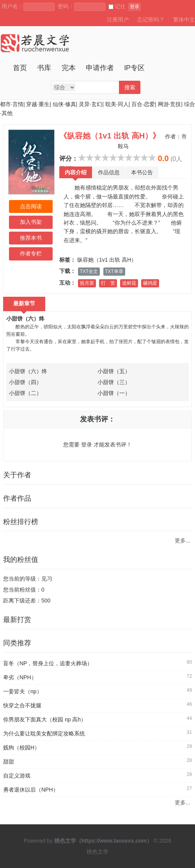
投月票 (87, 283)
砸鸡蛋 (150, 283)
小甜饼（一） (114, 393)
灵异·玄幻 (90, 104)
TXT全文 (89, 271)
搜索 (130, 87)
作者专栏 (31, 253)
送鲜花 (129, 283)
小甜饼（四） (25, 382)
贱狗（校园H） (21, 748)
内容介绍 (76, 172)
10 (152, 158)
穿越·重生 (38, 104)
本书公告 (142, 172)
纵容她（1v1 (93, 260)
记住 (117, 6)
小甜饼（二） (25, 393)
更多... (183, 540)
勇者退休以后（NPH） (31, 790)
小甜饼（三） (114, 382)
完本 (69, 68)
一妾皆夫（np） (23, 691)
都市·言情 (12, 104)
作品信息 (109, 172)
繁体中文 (184, 19)
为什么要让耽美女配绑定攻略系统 (44, 733)
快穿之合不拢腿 (22, 705)
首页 (20, 68)
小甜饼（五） (114, 371)
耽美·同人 (117, 104)
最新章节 (24, 303)
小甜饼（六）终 (25, 319)
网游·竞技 (170, 104)
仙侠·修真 (64, 104)
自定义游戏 (17, 776)
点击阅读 (31, 206)
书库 (44, 68)
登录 (135, 7)
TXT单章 (114, 271)
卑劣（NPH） (20, 677)
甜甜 (9, 762)
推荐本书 (31, 238)
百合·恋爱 (143, 104)
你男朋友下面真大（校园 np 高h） (45, 719)
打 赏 (108, 283)
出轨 (115, 260)
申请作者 (100, 68)
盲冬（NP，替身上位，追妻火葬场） (48, 663)
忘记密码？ (151, 19)
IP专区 (134, 68)
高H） (129, 260)
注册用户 (118, 19)
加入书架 (31, 222)
